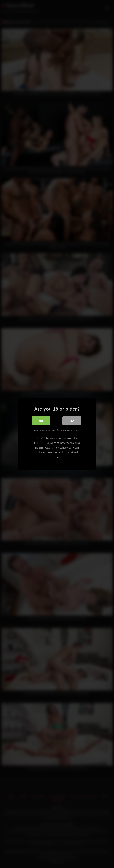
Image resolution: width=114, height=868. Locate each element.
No (72, 421)
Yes (41, 421)
